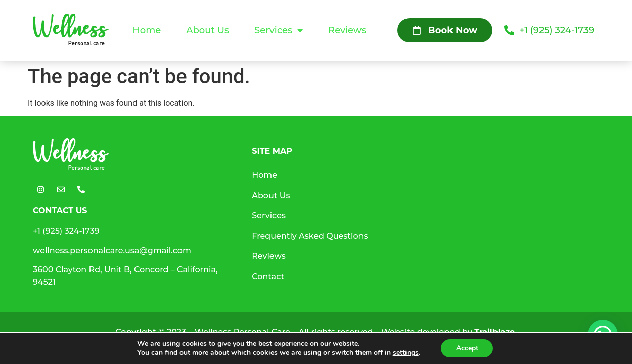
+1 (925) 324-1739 (66, 231)
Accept (467, 348)
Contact (268, 276)
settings (405, 353)
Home (147, 30)
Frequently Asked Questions (310, 236)
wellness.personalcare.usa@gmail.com (112, 251)
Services (279, 30)
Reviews (347, 30)
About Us (208, 30)
